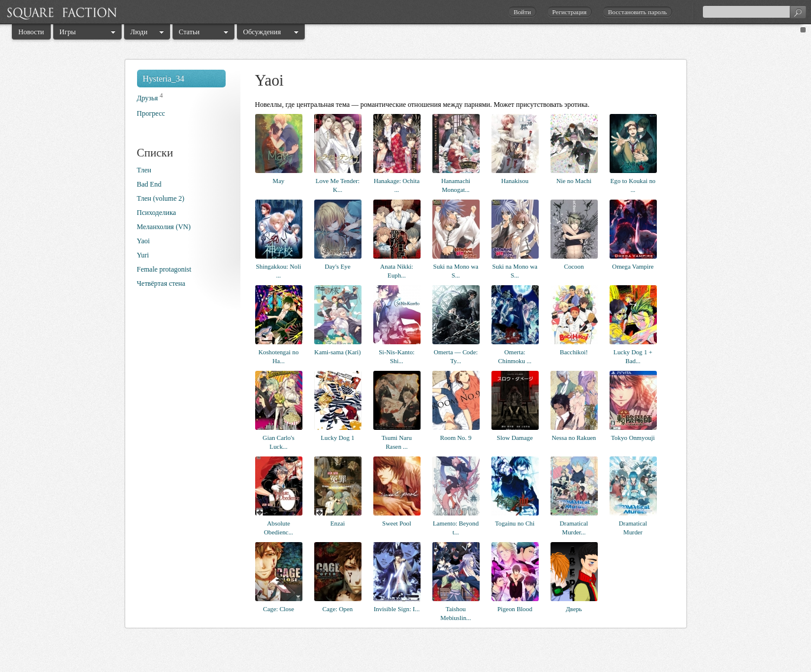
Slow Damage (515, 438)
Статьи (189, 32)
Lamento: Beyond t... (456, 528)
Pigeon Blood (515, 609)
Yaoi (144, 241)
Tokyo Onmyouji (633, 438)
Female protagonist (164, 269)
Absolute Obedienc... (279, 528)
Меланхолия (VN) (164, 227)
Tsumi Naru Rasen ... (397, 442)
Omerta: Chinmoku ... (514, 356)
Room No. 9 (456, 438)
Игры (68, 32)
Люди (139, 32)
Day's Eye (338, 266)
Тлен (144, 170)
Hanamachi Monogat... (456, 185)
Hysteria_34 (164, 79)
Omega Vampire (633, 266)
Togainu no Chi (515, 523)
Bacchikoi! (574, 352)
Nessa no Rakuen (574, 438)
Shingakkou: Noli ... (278, 271)
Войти (522, 12)
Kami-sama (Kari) (338, 352)
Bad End (149, 184)
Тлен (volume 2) (161, 198)
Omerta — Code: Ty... (455, 356)
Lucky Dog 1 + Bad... (633, 356)
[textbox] (754, 12)
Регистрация (569, 12)
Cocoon (574, 266)
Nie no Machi (574, 181)
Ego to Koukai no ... (633, 185)
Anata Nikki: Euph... (396, 271)
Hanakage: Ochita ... (397, 185)
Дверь (574, 609)
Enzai (338, 523)
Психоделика (157, 213)
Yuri (143, 255)
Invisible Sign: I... (397, 609)
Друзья (148, 98)
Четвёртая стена (161, 283)
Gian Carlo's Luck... (279, 442)
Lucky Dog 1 (338, 438)
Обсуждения (262, 32)
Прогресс (151, 113)
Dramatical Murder (633, 528)
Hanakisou (514, 181)
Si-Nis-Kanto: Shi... (397, 356)
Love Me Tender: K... (338, 185)
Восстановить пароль (637, 12)
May (279, 181)
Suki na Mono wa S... (455, 271)
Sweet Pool (397, 523)
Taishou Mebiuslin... (456, 613)
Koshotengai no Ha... (278, 356)
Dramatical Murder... (574, 528)
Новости (31, 32)
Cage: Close (278, 609)
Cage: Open (338, 609)
